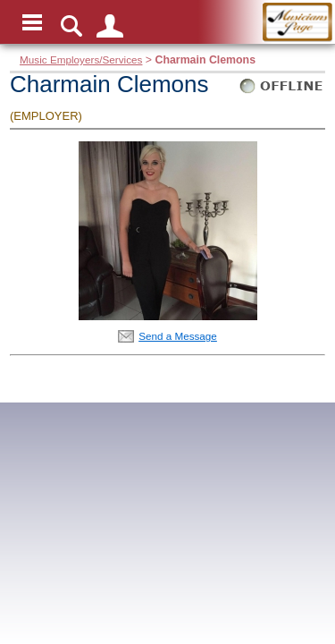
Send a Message (178, 336)
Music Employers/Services (81, 59)
